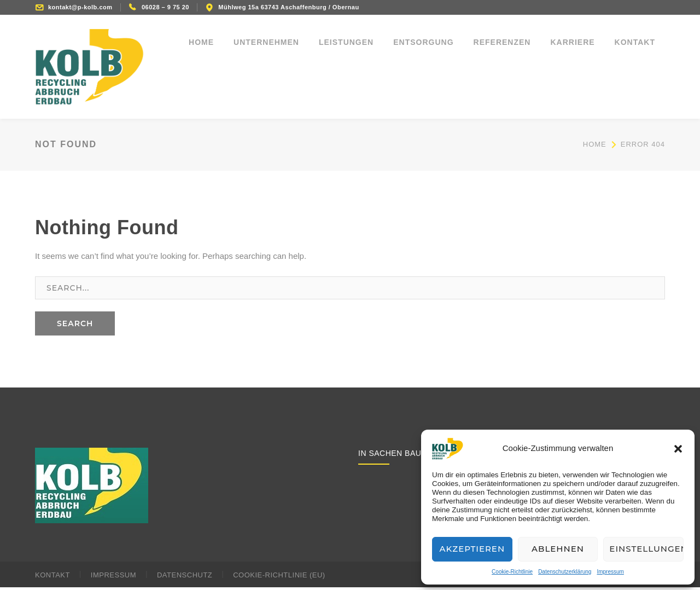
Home (595, 147)
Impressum (610, 572)
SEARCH (75, 327)
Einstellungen (646, 549)
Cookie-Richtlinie (512, 572)
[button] (678, 449)
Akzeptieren (472, 549)
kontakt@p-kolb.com (80, 7)
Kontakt (52, 578)
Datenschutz (185, 578)
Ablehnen (558, 549)
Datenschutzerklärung (565, 572)
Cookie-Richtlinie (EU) (279, 578)
